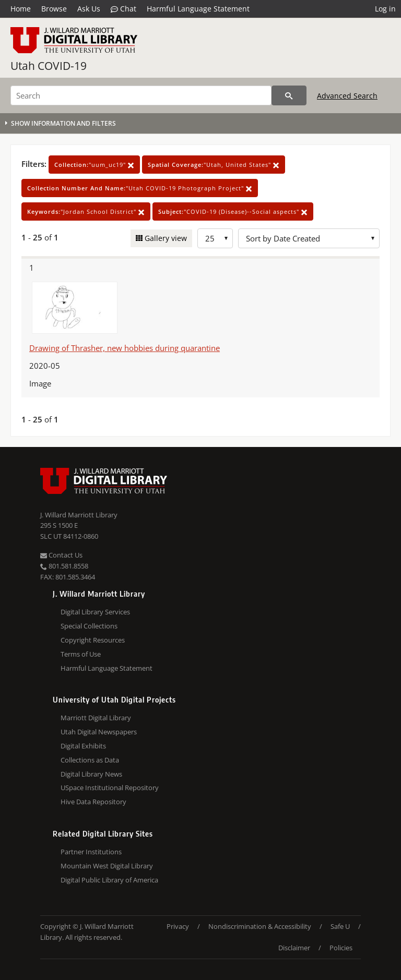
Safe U (340, 926)
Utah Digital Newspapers (99, 732)
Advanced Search (347, 96)
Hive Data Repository (93, 802)
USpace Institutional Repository (110, 788)
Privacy (178, 926)
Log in (385, 9)
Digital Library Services (95, 612)
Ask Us (89, 9)
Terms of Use (81, 654)
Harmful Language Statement (198, 9)
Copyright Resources (93, 640)
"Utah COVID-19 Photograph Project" (140, 188)
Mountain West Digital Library (107, 866)
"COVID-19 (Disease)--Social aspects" (233, 211)
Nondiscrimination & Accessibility (260, 926)
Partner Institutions (91, 852)
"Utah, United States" (214, 165)
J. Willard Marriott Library (79, 515)
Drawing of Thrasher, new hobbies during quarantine (125, 348)
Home (21, 9)
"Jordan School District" (86, 211)
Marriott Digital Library (96, 718)
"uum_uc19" (94, 165)
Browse (54, 9)
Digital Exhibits (83, 746)
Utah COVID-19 (49, 66)
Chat (123, 9)
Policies (341, 948)
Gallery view (165, 238)
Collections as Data (90, 760)
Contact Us (61, 555)
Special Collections (89, 626)
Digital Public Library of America (109, 880)
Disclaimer (294, 948)
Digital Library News (91, 774)
